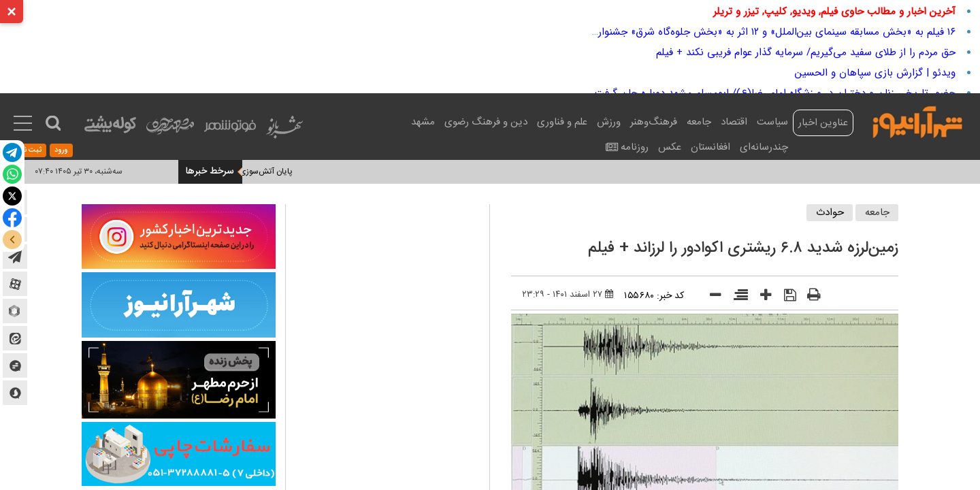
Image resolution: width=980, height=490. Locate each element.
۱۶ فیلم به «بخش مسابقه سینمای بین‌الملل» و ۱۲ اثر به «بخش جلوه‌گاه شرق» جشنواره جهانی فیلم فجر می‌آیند (724, 32)
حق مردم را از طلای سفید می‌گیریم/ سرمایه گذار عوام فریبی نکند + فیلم (806, 52)
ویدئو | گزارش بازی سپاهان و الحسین (875, 73)
